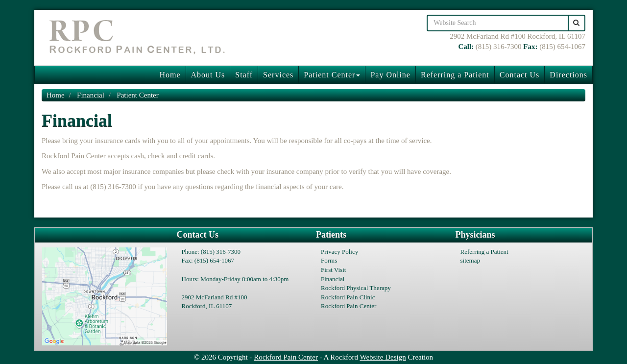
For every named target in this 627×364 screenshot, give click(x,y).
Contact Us (520, 75)
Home (170, 75)
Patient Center (332, 75)
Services (278, 75)
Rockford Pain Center (349, 306)
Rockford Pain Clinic (348, 297)
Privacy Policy (339, 252)
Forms (329, 260)
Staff (244, 75)
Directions (568, 75)
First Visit (333, 270)
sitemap (470, 260)
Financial (91, 95)
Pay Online (390, 75)
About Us (208, 75)
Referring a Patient (455, 75)
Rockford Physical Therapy (356, 288)
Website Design (383, 357)
